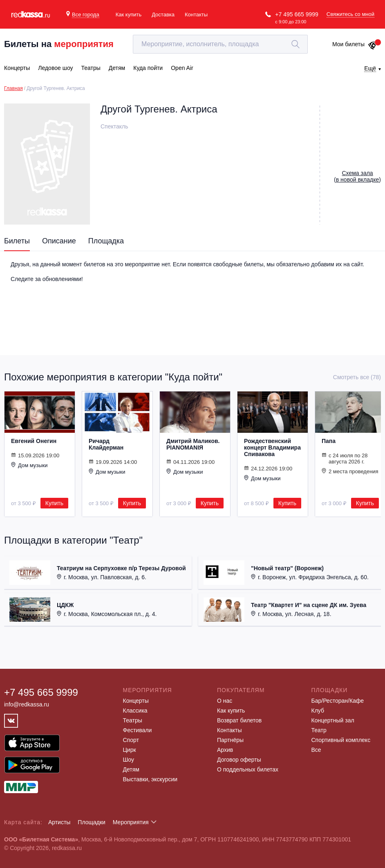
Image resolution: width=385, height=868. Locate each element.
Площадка (106, 241)
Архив (225, 750)
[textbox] (220, 44)
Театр (319, 730)
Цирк (130, 750)
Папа (329, 441)
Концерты (136, 701)
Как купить (129, 15)
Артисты (59, 822)
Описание (59, 241)
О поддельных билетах (248, 769)
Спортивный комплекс (341, 740)
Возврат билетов (239, 720)
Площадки (92, 822)
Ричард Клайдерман (106, 444)
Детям (131, 769)
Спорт (131, 740)
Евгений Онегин (34, 441)
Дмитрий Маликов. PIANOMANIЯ (193, 444)
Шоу (129, 760)
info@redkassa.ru (27, 704)
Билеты (17, 241)
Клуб (318, 711)
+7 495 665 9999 (297, 14)
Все (316, 750)
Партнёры (230, 740)
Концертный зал (333, 720)
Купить (54, 503)
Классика (135, 711)
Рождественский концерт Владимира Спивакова (272, 447)
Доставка (163, 15)
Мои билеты (355, 44)
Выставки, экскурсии (150, 779)
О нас (225, 701)
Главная (13, 88)
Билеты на (59, 44)
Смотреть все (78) (357, 377)
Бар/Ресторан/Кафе (338, 701)
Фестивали (138, 730)
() (357, 176)
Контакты (196, 15)
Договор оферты (239, 760)
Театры (133, 720)
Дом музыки (29, 465)
